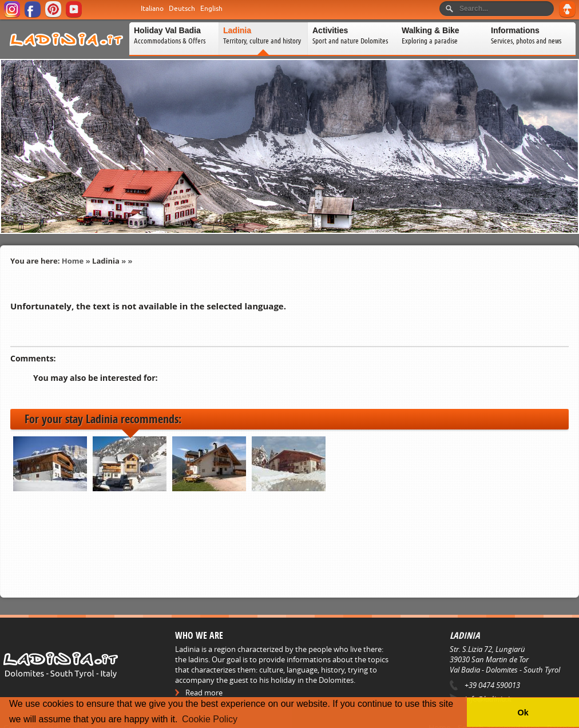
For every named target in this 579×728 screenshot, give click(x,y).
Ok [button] (523, 713)
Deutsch (182, 9)
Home (73, 261)
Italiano (152, 9)
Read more (204, 693)
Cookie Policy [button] (210, 719)
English (211, 9)
